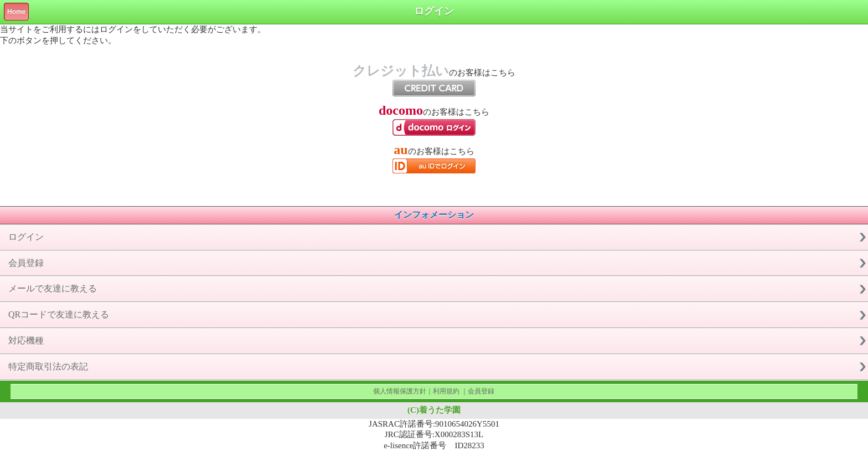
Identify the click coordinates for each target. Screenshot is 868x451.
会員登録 (26, 263)
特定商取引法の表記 (48, 367)
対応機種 (26, 340)
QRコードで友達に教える (59, 314)
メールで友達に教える (53, 288)
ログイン (26, 237)
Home (16, 12)
